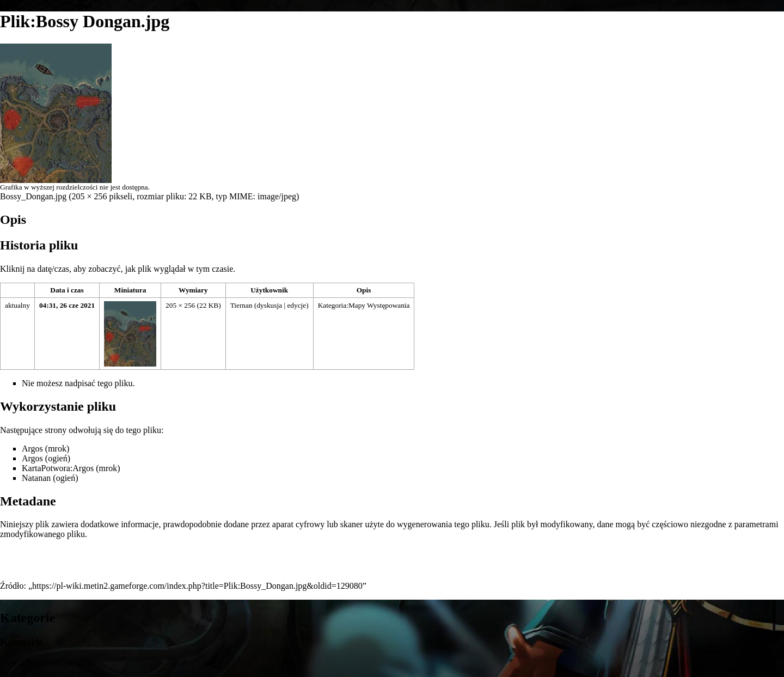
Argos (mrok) (45, 449)
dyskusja (269, 305)
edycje (296, 305)
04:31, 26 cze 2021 (67, 305)
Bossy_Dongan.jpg (33, 196)
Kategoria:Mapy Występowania (364, 305)
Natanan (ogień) (50, 478)
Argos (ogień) (46, 458)
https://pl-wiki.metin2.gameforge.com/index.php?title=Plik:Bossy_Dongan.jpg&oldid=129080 (197, 586)
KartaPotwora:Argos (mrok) (71, 468)
